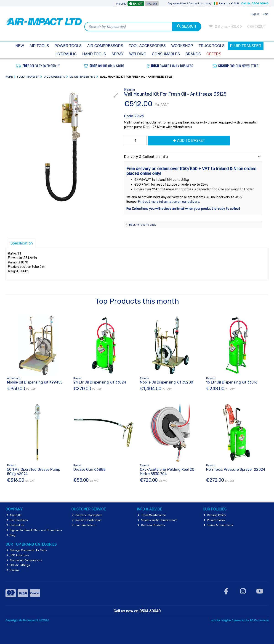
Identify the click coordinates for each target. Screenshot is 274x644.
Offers (214, 54)
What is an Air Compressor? (158, 520)
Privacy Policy (214, 520)
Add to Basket (189, 141)
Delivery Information (87, 515)
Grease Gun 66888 (89, 469)
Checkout (257, 27)
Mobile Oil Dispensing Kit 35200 (166, 382)
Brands (193, 54)
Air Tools (39, 46)
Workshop (182, 46)
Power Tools (68, 46)
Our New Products (151, 525)
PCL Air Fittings (18, 565)
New (20, 46)
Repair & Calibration (87, 520)
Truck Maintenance (152, 515)
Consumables (166, 54)
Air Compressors (105, 46)
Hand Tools (94, 54)
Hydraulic (66, 54)
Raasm (13, 570)
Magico (226, 620)
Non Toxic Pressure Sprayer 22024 (236, 469)
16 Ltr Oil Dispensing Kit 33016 (232, 382)
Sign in (255, 14)
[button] (116, 95)
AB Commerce (259, 620)
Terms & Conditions (218, 525)
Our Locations (17, 520)
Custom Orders (84, 525)
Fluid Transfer (246, 46)
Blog (11, 535)
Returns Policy (215, 515)
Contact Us (15, 525)
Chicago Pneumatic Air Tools (27, 550)
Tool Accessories (147, 46)
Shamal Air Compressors (24, 560)
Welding (138, 54)
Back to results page (143, 225)
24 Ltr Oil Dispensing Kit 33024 (100, 382)
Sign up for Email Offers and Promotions (34, 530)
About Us (14, 515)
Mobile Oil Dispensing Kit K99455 (35, 382)
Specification (22, 243)
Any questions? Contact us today (189, 3)
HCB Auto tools (18, 555)
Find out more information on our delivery (169, 202)
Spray (118, 54)
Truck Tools (211, 46)
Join (266, 14)
